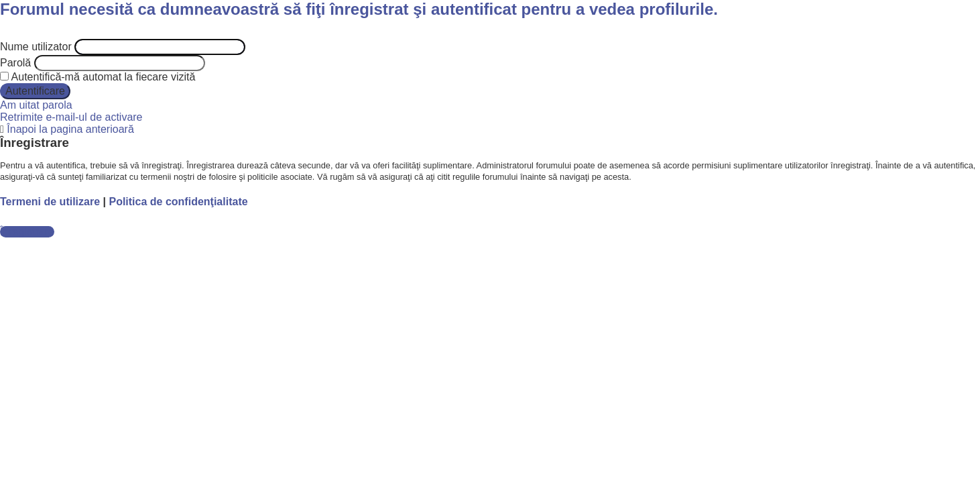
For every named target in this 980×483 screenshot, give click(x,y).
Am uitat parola (36, 105)
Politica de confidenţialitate (178, 202)
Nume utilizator (36, 47)
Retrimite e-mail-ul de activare (71, 117)
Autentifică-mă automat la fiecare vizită (98, 77)
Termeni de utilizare (50, 202)
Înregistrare (27, 232)
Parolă (15, 63)
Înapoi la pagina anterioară (70, 129)
